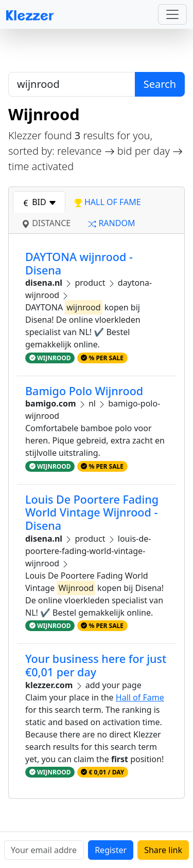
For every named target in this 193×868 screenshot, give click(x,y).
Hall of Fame (140, 697)
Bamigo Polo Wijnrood (84, 391)
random (111, 223)
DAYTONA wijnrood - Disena (79, 263)
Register (111, 850)
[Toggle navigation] (172, 14)
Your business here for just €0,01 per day (96, 665)
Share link (163, 850)
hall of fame (108, 202)
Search (160, 84)
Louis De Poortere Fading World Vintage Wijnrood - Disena (92, 513)
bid (39, 202)
